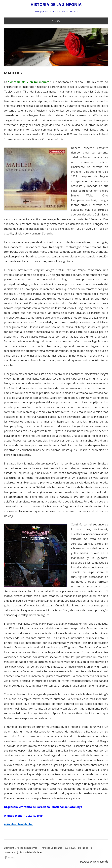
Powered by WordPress (94, 862)
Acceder (10, 857)
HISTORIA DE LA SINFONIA (56, 5)
